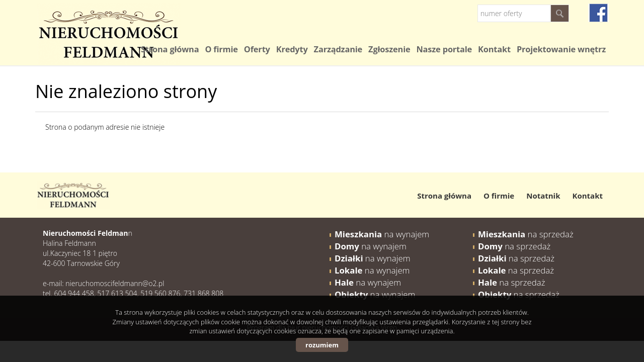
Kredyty (292, 49)
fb (598, 13)
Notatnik (543, 196)
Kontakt (494, 49)
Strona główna (170, 49)
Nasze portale (444, 49)
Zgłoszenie (389, 49)
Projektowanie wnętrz (561, 49)
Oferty (257, 49)
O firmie (221, 49)
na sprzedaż (526, 234)
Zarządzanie (338, 49)
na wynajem (382, 234)
